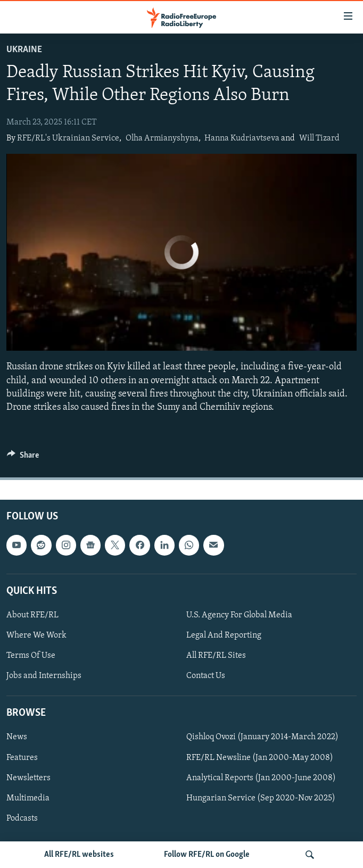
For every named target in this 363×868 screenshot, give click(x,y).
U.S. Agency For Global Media (239, 615)
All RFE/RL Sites (216, 656)
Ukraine (24, 50)
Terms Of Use (31, 656)
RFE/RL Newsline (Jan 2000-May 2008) (260, 758)
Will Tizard (319, 138)
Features (22, 758)
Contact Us (206, 676)
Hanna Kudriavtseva (242, 138)
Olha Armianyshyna (162, 138)
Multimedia (28, 798)
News (17, 738)
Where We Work (36, 635)
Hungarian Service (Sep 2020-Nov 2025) (261, 798)
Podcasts (22, 819)
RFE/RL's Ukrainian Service (68, 138)
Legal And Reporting (224, 635)
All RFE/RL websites (79, 855)
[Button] (23, 458)
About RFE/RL (32, 615)
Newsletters (28, 778)
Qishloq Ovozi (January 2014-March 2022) (262, 738)
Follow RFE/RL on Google (207, 855)
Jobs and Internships (44, 676)
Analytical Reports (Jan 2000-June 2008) (261, 778)
